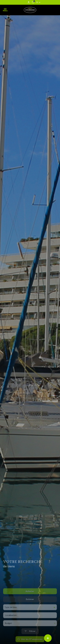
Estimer (30, 606)
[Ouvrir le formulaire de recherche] (30, 638)
